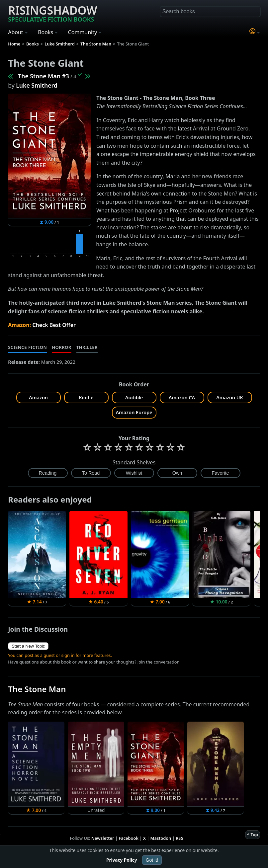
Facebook (129, 838)
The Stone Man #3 (44, 76)
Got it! (152, 860)
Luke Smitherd (37, 85)
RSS (179, 838)
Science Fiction (27, 347)
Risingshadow (52, 13)
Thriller (87, 347)
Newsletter (103, 838)
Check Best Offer (54, 325)
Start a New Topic (28, 646)
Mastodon (161, 838)
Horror (61, 347)
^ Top (253, 834)
